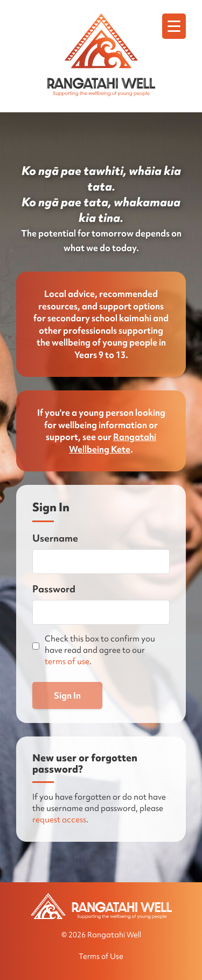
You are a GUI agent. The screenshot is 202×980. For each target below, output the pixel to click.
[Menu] (174, 26)
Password (54, 589)
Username (55, 538)
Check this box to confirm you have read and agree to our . (100, 650)
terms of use (67, 661)
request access (59, 820)
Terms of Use (101, 956)
